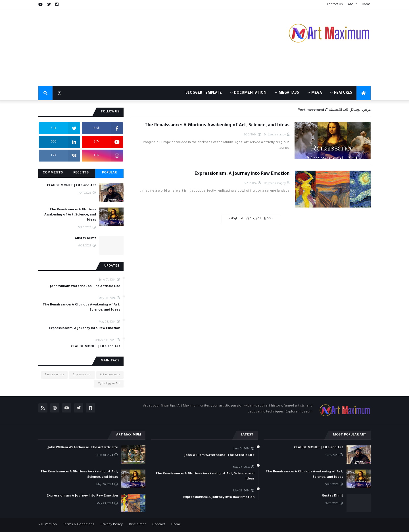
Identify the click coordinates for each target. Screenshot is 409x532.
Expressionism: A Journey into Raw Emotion (242, 174)
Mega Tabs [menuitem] (289, 93)
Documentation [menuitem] (250, 93)
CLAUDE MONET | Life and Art (71, 186)
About (352, 5)
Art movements (110, 375)
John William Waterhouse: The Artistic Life (85, 287)
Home (366, 5)
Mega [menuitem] (317, 93)
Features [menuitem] (343, 93)
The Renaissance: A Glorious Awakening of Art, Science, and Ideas (217, 125)
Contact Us (335, 5)
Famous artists (54, 375)
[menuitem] (364, 93)
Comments (53, 173)
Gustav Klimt (85, 239)
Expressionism (82, 375)
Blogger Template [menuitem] (204, 93)
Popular (109, 173)
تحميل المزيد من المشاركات (251, 219)
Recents (81, 173)
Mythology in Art (109, 384)
